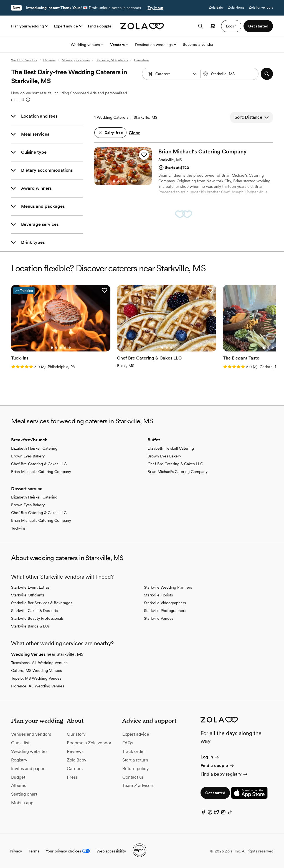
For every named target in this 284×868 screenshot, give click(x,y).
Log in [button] (231, 26)
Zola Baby (216, 7)
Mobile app (22, 803)
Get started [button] (258, 26)
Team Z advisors (138, 785)
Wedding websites (29, 751)
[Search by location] (231, 74)
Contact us (133, 777)
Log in (210, 757)
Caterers (49, 60)
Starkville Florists (158, 595)
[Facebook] (203, 813)
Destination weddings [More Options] (156, 45)
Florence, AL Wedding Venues (38, 686)
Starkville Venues (159, 618)
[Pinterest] (210, 813)
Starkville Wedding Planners (168, 587)
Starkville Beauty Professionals (37, 618)
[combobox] (230, 74)
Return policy (135, 769)
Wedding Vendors (24, 60)
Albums (19, 785)
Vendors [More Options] (119, 45)
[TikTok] (230, 813)
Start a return (135, 760)
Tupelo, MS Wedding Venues (36, 678)
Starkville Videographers (165, 603)
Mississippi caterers (76, 60)
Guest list (20, 743)
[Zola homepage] (142, 26)
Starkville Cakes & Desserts (35, 611)
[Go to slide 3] (123, 181)
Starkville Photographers (165, 611)
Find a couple (100, 26)
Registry (19, 760)
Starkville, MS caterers (112, 60)
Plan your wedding (30, 26)
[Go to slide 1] (114, 181)
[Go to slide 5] (132, 181)
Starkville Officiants (28, 595)
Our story (76, 734)
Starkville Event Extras (30, 587)
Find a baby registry (224, 774)
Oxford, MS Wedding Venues (36, 670)
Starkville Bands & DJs (30, 626)
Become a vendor (198, 44)
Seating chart (24, 794)
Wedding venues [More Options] (87, 45)
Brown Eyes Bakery (28, 456)
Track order (134, 751)
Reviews (75, 751)
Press (72, 777)
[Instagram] (223, 813)
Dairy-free (141, 60)
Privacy (16, 851)
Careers (75, 769)
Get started (215, 793)
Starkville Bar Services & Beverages (42, 603)
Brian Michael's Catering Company (41, 472)
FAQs (128, 743)
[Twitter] (217, 813)
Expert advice (69, 26)
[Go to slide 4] (127, 181)
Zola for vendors (261, 7)
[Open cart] (213, 26)
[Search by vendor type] (172, 74)
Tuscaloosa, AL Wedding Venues (39, 663)
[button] (195, 74)
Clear (134, 133)
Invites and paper (28, 769)
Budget (18, 777)
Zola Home (236, 7)
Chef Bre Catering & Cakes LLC (39, 464)
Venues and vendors (31, 734)
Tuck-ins (18, 528)
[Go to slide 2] (118, 181)
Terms (34, 851)
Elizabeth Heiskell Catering (34, 448)
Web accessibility (111, 851)
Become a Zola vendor (89, 743)
